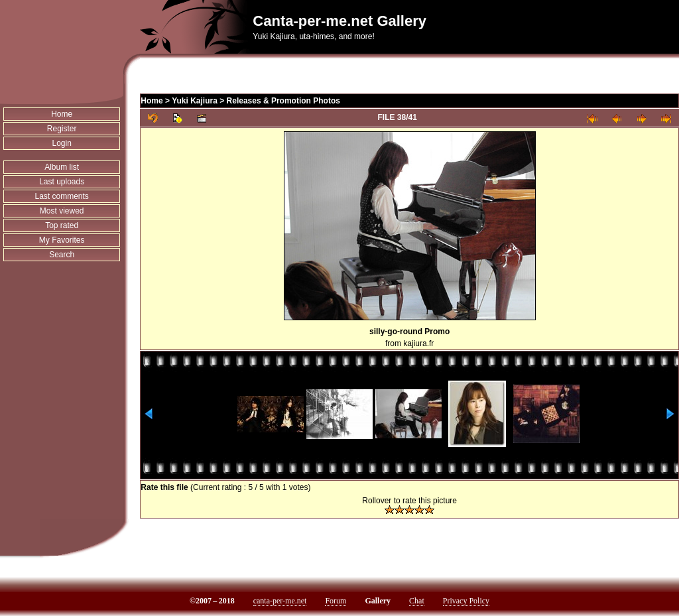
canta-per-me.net (280, 601)
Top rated (62, 225)
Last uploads (62, 182)
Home (62, 114)
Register (62, 129)
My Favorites (62, 240)
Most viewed (62, 211)
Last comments (61, 196)
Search (62, 255)
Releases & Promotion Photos (283, 101)
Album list (62, 167)
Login (61, 143)
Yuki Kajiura (195, 101)
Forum (336, 601)
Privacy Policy (466, 601)
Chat (417, 601)
